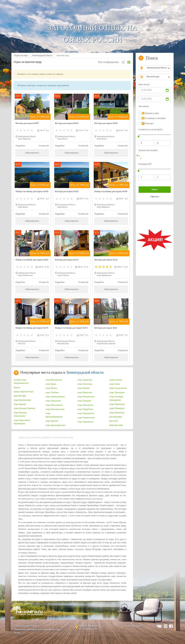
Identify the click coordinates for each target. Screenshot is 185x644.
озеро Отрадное (84, 401)
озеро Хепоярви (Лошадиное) (116, 398)
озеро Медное (84, 388)
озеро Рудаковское (86, 422)
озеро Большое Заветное (24, 408)
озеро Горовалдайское (55, 397)
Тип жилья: (144, 106)
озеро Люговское (85, 384)
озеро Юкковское (117, 408)
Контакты (168, 4)
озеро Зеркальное (53, 401)
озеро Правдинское (86, 413)
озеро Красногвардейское (54, 415)
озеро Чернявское (117, 404)
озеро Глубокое (52, 392)
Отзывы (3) (123, 282)
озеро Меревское (85, 392)
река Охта (114, 421)
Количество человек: (148, 150)
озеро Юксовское (117, 413)
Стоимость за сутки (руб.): (151, 129)
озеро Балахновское (22, 400)
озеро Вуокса (51, 388)
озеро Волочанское (54, 380)
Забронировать (32, 153)
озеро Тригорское (117, 392)
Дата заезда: (144, 84)
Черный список (152, 608)
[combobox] (157, 68)
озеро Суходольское (118, 388)
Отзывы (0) (44, 146)
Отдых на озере (21, 55)
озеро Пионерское (85, 405)
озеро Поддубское (85, 409)
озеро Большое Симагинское (20, 414)
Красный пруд (20, 396)
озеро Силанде (116, 380)
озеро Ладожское (85, 380)
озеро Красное (52, 421)
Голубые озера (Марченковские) (21, 382)
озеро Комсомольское (55, 409)
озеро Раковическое (86, 418)
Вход (101, 4)
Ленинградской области (85, 372)
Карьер (17, 387)
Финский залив (116, 425)
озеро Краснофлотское (55, 425)
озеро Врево (51, 384)
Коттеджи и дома (60, 11)
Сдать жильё (126, 11)
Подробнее (20, 146)
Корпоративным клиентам (134, 4)
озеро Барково (20, 404)
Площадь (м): (145, 164)
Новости (169, 608)
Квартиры (110, 11)
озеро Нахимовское (86, 397)
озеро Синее (115, 384)
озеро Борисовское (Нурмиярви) (22, 422)
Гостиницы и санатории (87, 11)
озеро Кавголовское (54, 405)
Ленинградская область (42, 55)
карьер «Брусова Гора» (24, 392)
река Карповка (116, 417)
